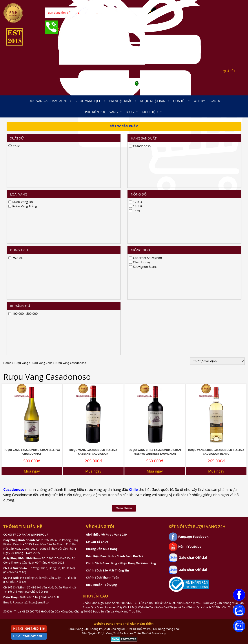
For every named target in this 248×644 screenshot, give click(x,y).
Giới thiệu (152, 112)
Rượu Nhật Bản (155, 101)
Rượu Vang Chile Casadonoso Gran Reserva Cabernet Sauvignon (155, 271)
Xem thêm (124, 327)
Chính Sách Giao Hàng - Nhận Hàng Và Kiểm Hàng (121, 382)
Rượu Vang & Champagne (49, 101)
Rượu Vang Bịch (91, 101)
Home (7, 182)
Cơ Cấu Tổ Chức (97, 361)
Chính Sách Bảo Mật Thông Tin (107, 390)
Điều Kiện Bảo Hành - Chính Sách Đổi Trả (115, 375)
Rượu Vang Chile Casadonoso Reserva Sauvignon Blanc (216, 271)
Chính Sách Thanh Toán (103, 397)
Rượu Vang (21, 182)
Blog (132, 112)
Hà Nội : (29, 628)
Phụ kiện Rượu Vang (103, 112)
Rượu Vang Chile (42, 182)
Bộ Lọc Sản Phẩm (124, 126)
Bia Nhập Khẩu (123, 101)
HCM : (28, 636)
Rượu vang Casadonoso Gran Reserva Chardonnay (32, 271)
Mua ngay (32, 290)
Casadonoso (14, 309)
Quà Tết (182, 101)
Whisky (199, 101)
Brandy (214, 101)
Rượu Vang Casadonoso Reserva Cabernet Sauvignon (93, 271)
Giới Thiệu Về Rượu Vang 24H (107, 354)
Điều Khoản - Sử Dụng (101, 404)
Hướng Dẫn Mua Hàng (102, 368)
